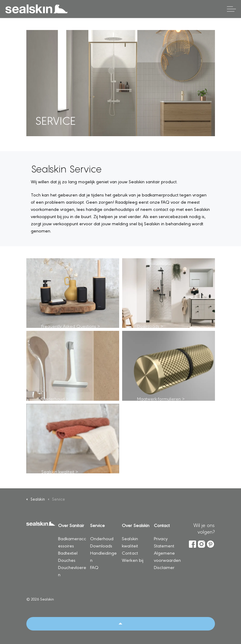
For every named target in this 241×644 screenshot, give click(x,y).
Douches (67, 560)
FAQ (94, 567)
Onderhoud (102, 538)
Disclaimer (164, 567)
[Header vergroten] (231, 9)
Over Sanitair (71, 525)
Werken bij (132, 560)
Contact (130, 553)
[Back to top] (121, 624)
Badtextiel (68, 553)
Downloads (101, 545)
